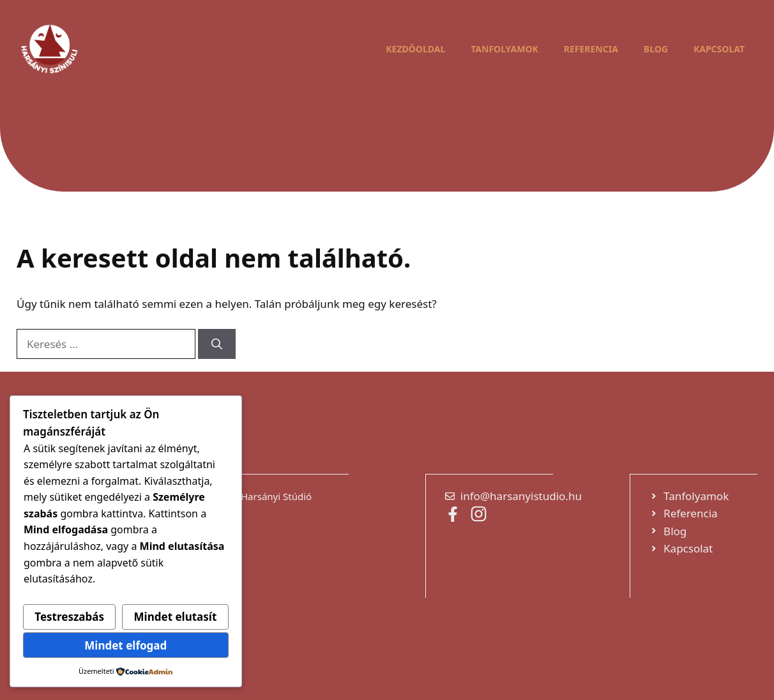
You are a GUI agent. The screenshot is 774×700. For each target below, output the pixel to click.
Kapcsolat (719, 49)
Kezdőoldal (415, 49)
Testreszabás (69, 617)
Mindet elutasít (176, 617)
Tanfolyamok (505, 49)
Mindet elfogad (125, 645)
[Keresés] (217, 344)
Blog (656, 49)
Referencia (591, 49)
